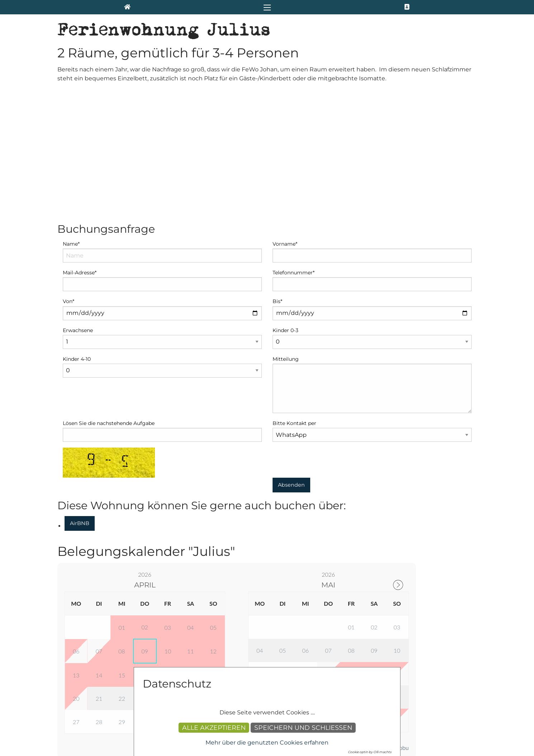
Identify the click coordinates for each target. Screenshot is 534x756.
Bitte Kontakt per (294, 299)
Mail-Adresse (80, 148)
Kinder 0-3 (285, 206)
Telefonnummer (294, 148)
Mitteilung (286, 235)
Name (71, 120)
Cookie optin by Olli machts (370, 752)
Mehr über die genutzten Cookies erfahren (267, 743)
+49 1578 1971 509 (93, 724)
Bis (277, 177)
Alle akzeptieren (214, 727)
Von (68, 177)
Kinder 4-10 (77, 235)
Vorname (285, 120)
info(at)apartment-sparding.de (121, 715)
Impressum (361, 655)
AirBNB (80, 399)
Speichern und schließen (303, 727)
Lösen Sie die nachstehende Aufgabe (109, 299)
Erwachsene (78, 206)
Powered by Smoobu (383, 623)
